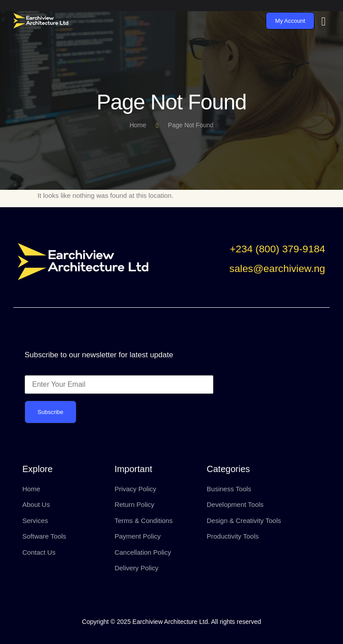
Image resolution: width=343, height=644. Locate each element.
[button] (277, 251)
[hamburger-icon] (324, 22)
